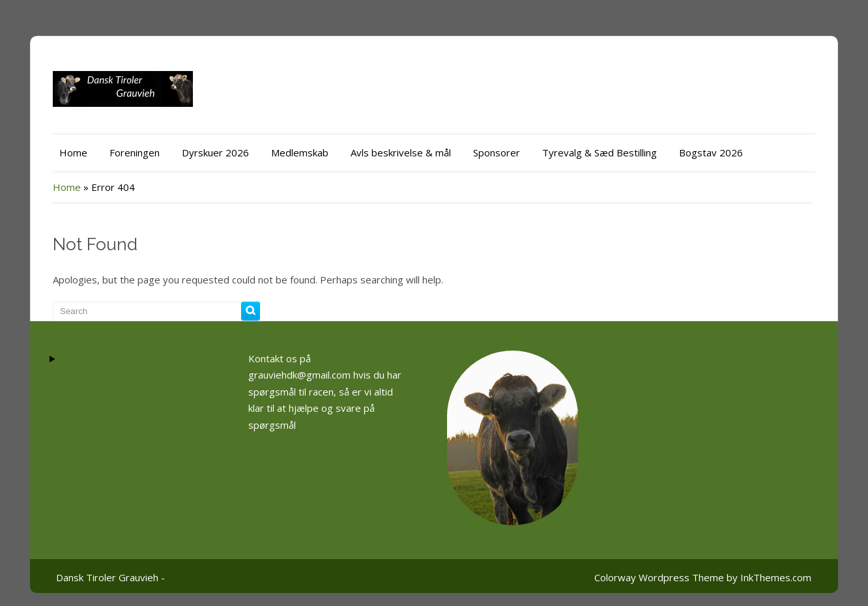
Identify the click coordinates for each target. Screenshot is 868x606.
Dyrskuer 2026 (215, 152)
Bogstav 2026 (711, 152)
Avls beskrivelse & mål (401, 152)
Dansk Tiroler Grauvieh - (110, 577)
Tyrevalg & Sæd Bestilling (600, 152)
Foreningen (135, 152)
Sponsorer (497, 152)
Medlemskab (300, 152)
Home (73, 152)
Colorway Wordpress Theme (659, 577)
